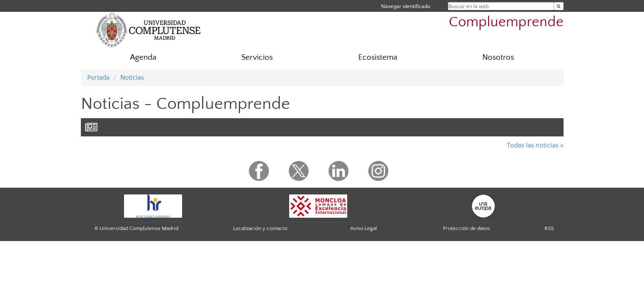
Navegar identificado (406, 6)
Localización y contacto (260, 228)
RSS (549, 228)
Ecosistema (378, 57)
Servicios (257, 57)
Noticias (132, 78)
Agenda (143, 57)
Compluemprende (506, 22)
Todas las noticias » (535, 145)
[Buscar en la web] (559, 6)
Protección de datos (466, 228)
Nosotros (498, 57)
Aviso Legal (363, 228)
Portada (98, 78)
